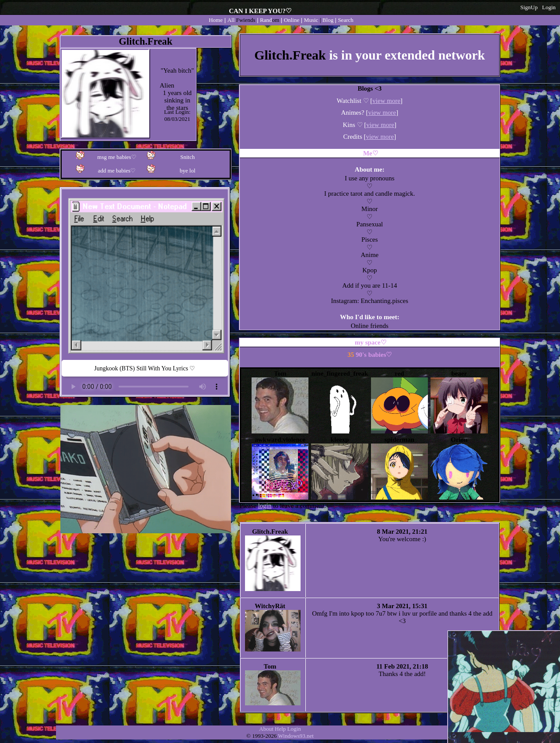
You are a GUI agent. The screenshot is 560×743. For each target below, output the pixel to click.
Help (280, 729)
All (241, 20)
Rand (269, 20)
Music (311, 20)
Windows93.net (296, 736)
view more (386, 101)
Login (549, 7)
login (265, 506)
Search (345, 20)
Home (216, 20)
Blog (328, 20)
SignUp (529, 7)
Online (292, 20)
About (266, 729)
